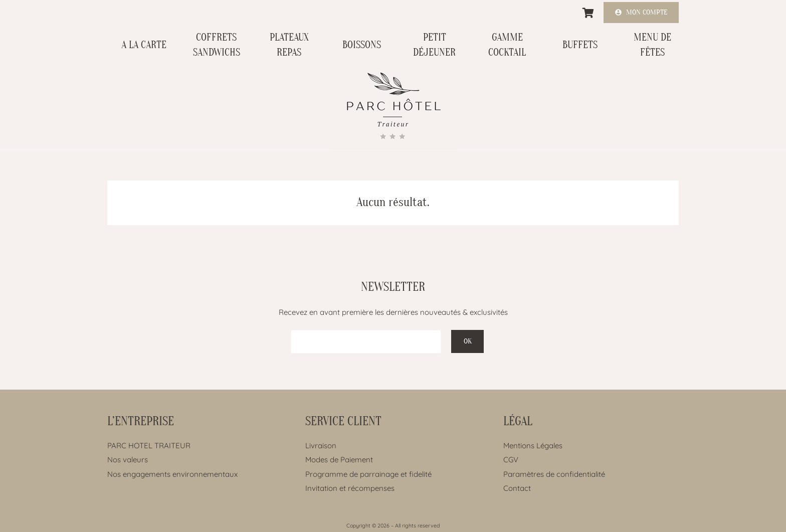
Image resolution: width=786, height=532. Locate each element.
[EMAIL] (366, 342)
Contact (517, 488)
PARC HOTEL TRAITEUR (149, 446)
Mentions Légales (533, 446)
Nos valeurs (128, 460)
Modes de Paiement (339, 460)
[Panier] (588, 13)
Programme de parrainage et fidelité (368, 474)
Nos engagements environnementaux (172, 474)
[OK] (467, 341)
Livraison (321, 446)
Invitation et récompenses (350, 488)
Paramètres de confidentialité (554, 474)
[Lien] (393, 108)
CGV (511, 460)
